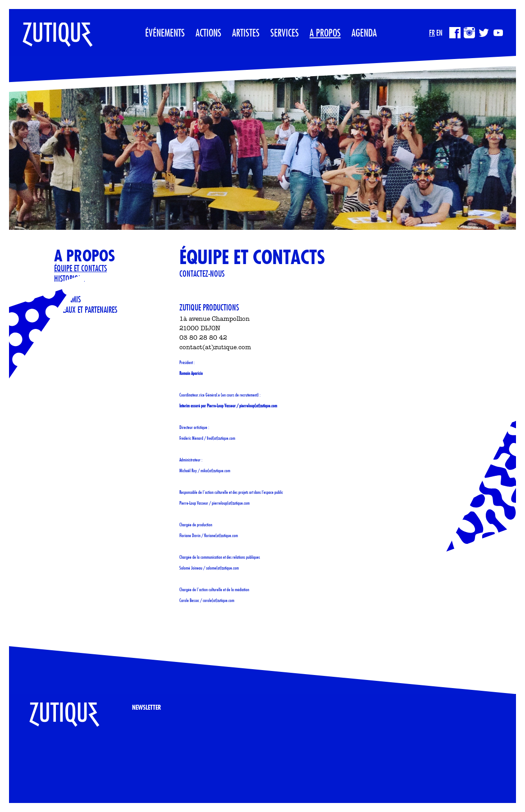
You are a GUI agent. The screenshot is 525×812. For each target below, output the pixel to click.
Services (285, 32)
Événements (165, 32)
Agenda (364, 32)
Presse (63, 289)
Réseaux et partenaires (86, 310)
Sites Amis (67, 299)
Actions (208, 32)
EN (439, 33)
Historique (69, 278)
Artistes (246, 32)
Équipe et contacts (80, 268)
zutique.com (269, 406)
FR (432, 33)
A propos (325, 32)
